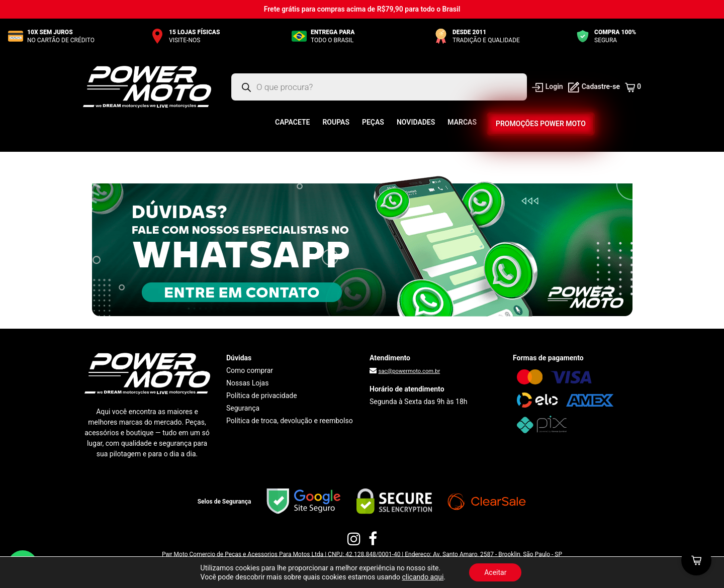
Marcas (462, 122)
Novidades (416, 122)
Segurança (243, 408)
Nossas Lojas (247, 383)
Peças (373, 122)
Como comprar (250, 370)
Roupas (336, 122)
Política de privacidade (262, 396)
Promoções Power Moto (540, 124)
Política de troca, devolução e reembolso (290, 421)
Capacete (292, 122)
